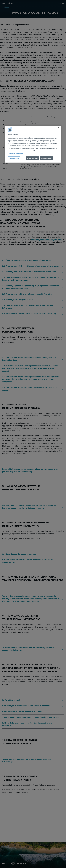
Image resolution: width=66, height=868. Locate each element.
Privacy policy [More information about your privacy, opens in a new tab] (12, 153)
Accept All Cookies (32, 158)
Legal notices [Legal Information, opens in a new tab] (19, 153)
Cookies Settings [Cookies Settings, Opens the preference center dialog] (14, 158)
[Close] (59, 128)
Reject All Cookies (46, 158)
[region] (33, 144)
